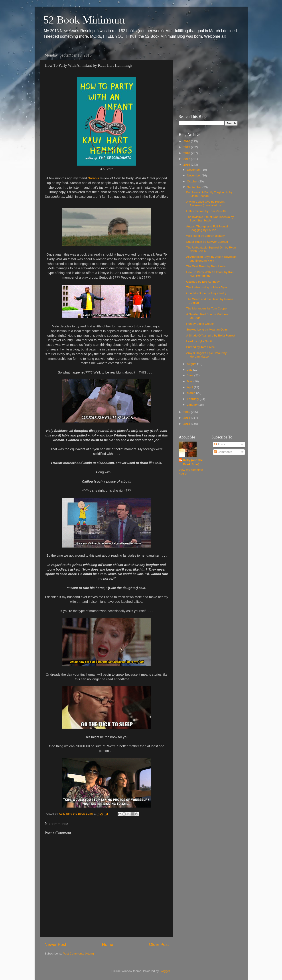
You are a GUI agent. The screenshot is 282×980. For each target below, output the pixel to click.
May (190, 381)
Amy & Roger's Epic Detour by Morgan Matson (206, 355)
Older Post (159, 944)
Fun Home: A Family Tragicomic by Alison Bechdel (209, 194)
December (194, 170)
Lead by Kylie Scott (199, 341)
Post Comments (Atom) (78, 954)
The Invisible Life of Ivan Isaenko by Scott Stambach (210, 219)
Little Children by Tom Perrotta (206, 211)
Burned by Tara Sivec (200, 347)
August (192, 364)
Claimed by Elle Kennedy (203, 282)
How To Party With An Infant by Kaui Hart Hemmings (210, 274)
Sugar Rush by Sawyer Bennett (207, 242)
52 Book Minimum (84, 20)
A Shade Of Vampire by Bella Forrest (211, 335)
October (193, 181)
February (193, 399)
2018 (187, 153)
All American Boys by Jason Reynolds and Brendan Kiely (211, 259)
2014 (187, 418)
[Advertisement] (207, 79)
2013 (187, 424)
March (192, 393)
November (194, 175)
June (191, 375)
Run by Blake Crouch (200, 324)
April (190, 387)
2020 (187, 141)
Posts (220, 444)
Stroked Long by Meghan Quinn (207, 330)
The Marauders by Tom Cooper (207, 308)
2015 (187, 412)
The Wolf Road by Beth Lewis (206, 266)
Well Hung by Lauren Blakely (205, 236)
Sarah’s (93, 178)
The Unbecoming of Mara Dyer (207, 287)
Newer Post (55, 944)
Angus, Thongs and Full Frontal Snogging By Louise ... (207, 228)
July (190, 370)
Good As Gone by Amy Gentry (206, 293)
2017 (187, 159)
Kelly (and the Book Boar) (193, 462)
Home (108, 944)
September (195, 187)
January (193, 405)
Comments (223, 452)
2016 (187, 165)
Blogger (165, 971)
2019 (187, 147)
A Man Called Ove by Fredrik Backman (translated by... (205, 203)
